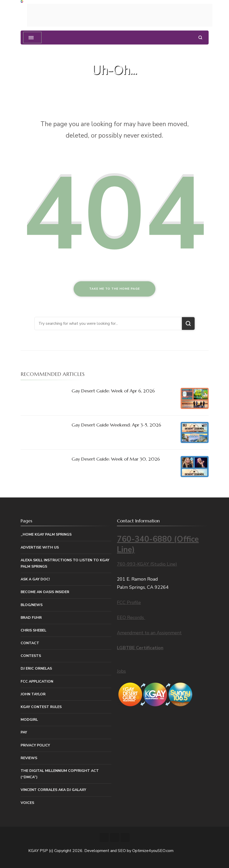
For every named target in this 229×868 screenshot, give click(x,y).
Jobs (121, 671)
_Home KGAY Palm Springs (46, 534)
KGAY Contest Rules (41, 707)
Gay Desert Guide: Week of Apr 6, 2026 (113, 391)
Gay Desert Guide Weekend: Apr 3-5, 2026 (116, 425)
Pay (24, 732)
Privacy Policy (35, 745)
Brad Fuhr (31, 618)
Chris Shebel (33, 630)
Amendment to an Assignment (149, 633)
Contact (30, 643)
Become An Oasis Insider (45, 592)
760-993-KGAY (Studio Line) (147, 564)
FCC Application (37, 681)
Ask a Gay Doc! (35, 579)
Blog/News (32, 605)
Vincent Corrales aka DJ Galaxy (53, 790)
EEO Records (131, 617)
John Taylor (33, 694)
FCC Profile (129, 602)
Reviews (29, 758)
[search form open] (200, 38)
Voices (27, 803)
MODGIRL (29, 720)
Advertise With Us (40, 547)
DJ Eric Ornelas (36, 668)
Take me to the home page (114, 289)
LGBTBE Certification (140, 648)
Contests (31, 656)
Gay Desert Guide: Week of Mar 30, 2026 (116, 459)
